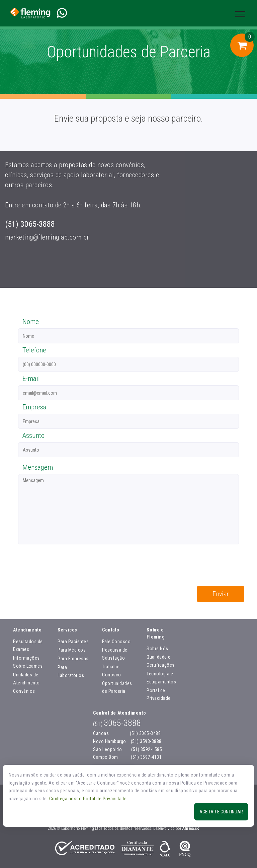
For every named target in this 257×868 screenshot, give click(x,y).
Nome (31, 322)
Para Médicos (72, 650)
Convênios (24, 691)
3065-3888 (117, 723)
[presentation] (64, 566)
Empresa (34, 407)
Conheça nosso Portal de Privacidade (89, 799)
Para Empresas (73, 659)
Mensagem (38, 467)
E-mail (31, 379)
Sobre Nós (157, 649)
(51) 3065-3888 (30, 224)
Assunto (33, 436)
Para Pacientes (73, 642)
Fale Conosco (116, 642)
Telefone (34, 350)
